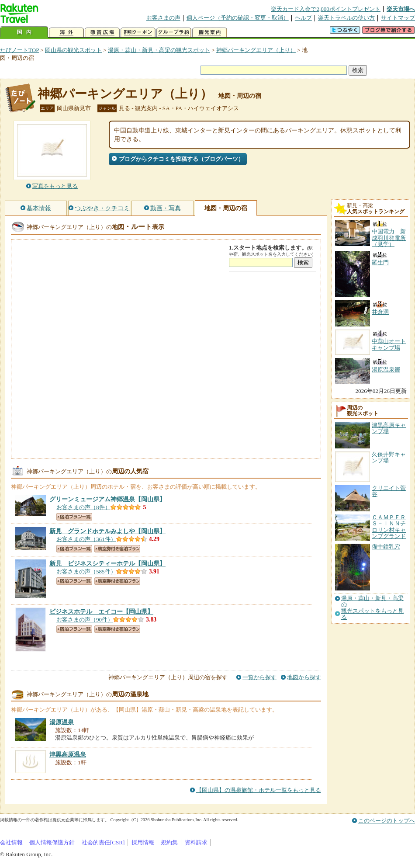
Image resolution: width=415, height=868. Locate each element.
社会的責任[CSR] (103, 842)
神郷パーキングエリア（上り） (256, 50)
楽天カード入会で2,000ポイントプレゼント (326, 9)
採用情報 (143, 842)
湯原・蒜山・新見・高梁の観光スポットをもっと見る (372, 608)
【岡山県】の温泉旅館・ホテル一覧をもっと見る (259, 790)
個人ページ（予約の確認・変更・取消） (238, 18)
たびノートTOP (19, 50)
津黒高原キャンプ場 (389, 428)
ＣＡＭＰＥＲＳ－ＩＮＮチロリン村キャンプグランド (389, 527)
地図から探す (304, 677)
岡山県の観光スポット (73, 50)
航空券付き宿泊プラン (117, 549)
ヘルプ (303, 18)
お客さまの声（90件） (85, 620)
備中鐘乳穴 (386, 547)
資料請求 (196, 842)
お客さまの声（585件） (86, 571)
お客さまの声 (163, 18)
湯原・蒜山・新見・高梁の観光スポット (159, 50)
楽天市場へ (401, 9)
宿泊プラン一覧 (74, 517)
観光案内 (210, 33)
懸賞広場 (102, 33)
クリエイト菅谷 (389, 491)
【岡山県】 (107, 499)
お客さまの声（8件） (83, 507)
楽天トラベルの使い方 (346, 18)
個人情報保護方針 (52, 842)
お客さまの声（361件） (86, 539)
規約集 (169, 842)
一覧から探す (259, 677)
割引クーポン (138, 33)
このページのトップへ (387, 821)
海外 (66, 33)
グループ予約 (174, 33)
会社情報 (11, 842)
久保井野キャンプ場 (389, 457)
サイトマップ (398, 18)
